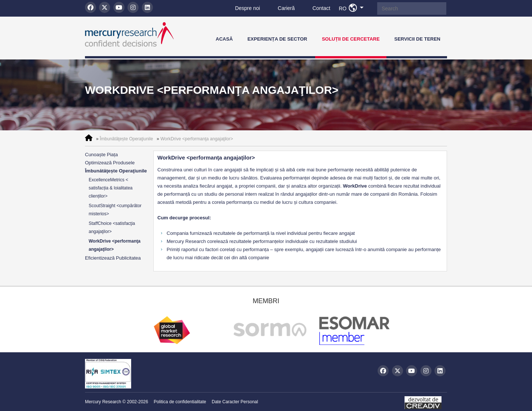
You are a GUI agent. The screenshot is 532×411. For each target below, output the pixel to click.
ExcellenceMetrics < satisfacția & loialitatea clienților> (111, 188)
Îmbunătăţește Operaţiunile (126, 139)
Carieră (286, 8)
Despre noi (248, 8)
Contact (321, 8)
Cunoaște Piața (101, 155)
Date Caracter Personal (235, 402)
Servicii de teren (417, 39)
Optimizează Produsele (110, 163)
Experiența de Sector (277, 39)
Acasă (224, 39)
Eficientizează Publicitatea (113, 258)
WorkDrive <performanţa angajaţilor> (197, 139)
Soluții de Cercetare (351, 39)
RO (353, 8)
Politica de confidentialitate (180, 402)
